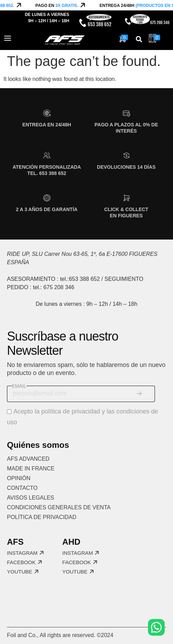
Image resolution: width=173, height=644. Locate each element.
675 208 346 (59, 287)
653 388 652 (84, 279)
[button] (139, 39)
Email (19, 386)
